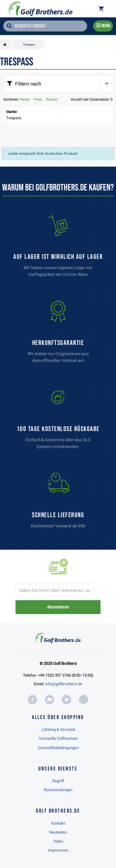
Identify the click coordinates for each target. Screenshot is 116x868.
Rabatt (52, 99)
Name (25, 99)
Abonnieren (58, 607)
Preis (38, 99)
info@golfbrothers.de (64, 684)
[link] (58, 421)
